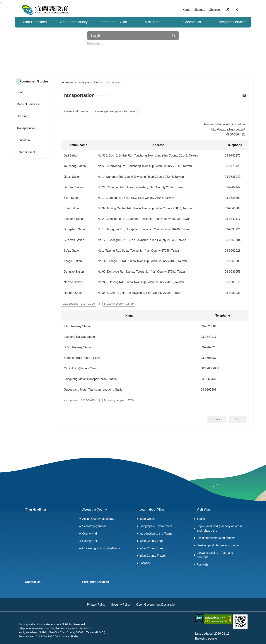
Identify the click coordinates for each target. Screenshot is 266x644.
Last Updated (204, 634)
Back (217, 419)
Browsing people (206, 639)
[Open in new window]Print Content (244, 95)
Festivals (203, 565)
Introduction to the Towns (156, 534)
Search (174, 36)
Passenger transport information (116, 111)
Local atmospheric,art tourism (216, 538)
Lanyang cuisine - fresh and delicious (215, 555)
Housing (22, 116)
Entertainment (26, 152)
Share (237, 10)
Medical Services (28, 104)
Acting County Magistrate (99, 519)
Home (186, 10)
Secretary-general (94, 526)
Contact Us (192, 22)
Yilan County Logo (151, 541)
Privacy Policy (96, 605)
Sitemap (200, 10)
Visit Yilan (153, 22)
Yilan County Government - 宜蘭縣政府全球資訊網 (45, 10)
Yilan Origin (147, 519)
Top (238, 419)
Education (23, 140)
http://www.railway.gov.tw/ (228, 129)
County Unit (90, 541)
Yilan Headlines (34, 22)
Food (20, 92)
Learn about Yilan (113, 22)
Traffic (201, 519)
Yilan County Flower (153, 556)
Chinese (214, 10)
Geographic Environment (156, 526)
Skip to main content (2, 2)
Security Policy (121, 605)
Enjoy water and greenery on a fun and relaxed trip (219, 528)
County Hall (90, 534)
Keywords (93, 43)
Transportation (26, 128)
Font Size (228, 10)
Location (145, 563)
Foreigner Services (232, 22)
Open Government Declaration (156, 605)
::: (1, 2)
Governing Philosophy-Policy (101, 548)
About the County (74, 22)
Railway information (76, 111)
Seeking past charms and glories (218, 545)
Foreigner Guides (34, 81)
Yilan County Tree (151, 548)
